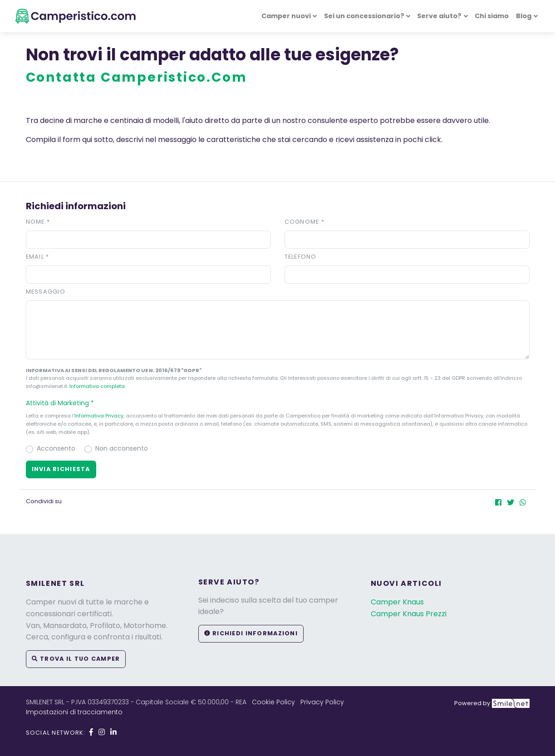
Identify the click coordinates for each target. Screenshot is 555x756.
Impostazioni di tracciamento (74, 712)
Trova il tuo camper (76, 659)
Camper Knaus (397, 602)
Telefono (301, 257)
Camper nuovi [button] (286, 16)
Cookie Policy (273, 702)
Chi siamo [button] (492, 16)
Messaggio (46, 292)
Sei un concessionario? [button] (364, 16)
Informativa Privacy (99, 416)
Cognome (305, 222)
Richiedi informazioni (251, 633)
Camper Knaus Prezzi (409, 614)
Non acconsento (122, 448)
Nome (38, 222)
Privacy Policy (322, 702)
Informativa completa (97, 386)
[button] (278, 403)
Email (38, 257)
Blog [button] (524, 16)
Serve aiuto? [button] (439, 16)
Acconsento (56, 448)
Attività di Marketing (64, 403)
